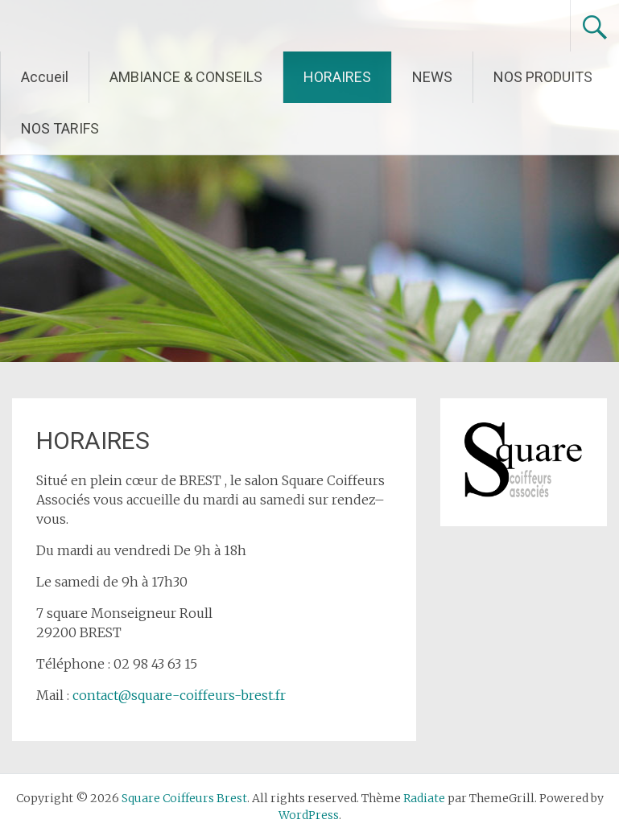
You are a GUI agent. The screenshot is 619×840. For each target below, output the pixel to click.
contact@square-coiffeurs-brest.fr (179, 695)
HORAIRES (337, 77)
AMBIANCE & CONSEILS (186, 77)
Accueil (45, 77)
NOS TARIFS (60, 128)
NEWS (432, 77)
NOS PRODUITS (543, 77)
